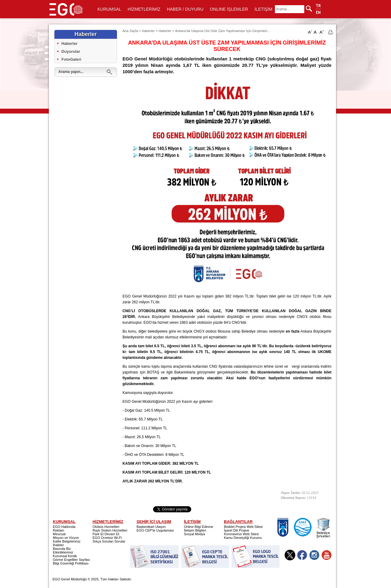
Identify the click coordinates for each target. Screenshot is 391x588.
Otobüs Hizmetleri (106, 527)
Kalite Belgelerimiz (67, 541)
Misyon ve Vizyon (66, 538)
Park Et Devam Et (106, 534)
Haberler (69, 43)
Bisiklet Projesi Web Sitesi (243, 527)
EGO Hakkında (64, 527)
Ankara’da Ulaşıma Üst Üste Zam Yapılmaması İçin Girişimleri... (223, 31)
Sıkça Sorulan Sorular (109, 541)
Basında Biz (62, 549)
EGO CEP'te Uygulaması (155, 530)
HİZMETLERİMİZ (144, 9)
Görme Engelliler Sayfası (71, 560)
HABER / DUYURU (185, 9)
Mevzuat (59, 534)
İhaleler (58, 545)
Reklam (58, 530)
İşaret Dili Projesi (237, 530)
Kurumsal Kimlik (65, 556)
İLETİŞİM (263, 9)
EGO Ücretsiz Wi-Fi (107, 538)
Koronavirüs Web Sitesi (241, 534)
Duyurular (71, 51)
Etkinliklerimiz (63, 552)
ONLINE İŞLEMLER (229, 9)
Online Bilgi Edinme (199, 527)
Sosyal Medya (194, 534)
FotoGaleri (71, 59)
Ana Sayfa (130, 31)
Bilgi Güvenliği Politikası (71, 563)
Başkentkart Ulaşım (151, 527)
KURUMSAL (109, 9)
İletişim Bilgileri (195, 530)
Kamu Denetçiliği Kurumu (243, 538)
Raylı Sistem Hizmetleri (110, 530)
